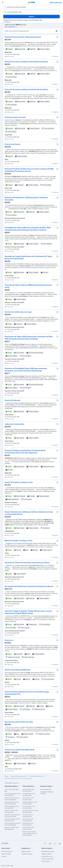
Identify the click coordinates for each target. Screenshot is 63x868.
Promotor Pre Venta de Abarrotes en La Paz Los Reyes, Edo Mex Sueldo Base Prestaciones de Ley (29, 170)
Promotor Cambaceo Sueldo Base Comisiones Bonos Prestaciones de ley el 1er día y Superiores (25, 452)
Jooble (12, 866)
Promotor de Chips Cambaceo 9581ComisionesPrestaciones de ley (28, 286)
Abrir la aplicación (56, 3)
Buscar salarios (46, 861)
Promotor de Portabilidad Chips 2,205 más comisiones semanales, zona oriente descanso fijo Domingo (26, 370)
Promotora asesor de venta (15, 117)
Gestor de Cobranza (12, 400)
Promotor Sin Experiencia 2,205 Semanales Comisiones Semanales (26, 199)
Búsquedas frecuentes (13, 783)
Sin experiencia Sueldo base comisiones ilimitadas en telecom (29, 586)
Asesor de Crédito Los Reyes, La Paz (19, 482)
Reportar (55, 56)
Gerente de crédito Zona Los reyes (18, 312)
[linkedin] (60, 844)
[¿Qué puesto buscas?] (32, 7)
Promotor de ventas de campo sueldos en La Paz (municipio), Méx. (30, 833)
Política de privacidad (48, 859)
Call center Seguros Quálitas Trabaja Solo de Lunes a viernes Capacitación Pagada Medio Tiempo (28, 612)
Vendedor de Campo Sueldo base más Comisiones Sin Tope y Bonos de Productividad (28, 257)
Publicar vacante (26, 851)
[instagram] (50, 844)
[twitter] (55, 844)
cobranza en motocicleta (14, 424)
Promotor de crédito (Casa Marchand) (19, 750)
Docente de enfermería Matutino (18, 670)
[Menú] (2, 2)
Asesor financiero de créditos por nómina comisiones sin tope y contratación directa (29, 513)
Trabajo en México (47, 854)
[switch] (57, 31)
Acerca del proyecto (7, 851)
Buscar (32, 17)
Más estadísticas (11, 27)
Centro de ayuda (6, 854)
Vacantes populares (46, 789)
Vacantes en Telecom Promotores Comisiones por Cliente (27, 563)
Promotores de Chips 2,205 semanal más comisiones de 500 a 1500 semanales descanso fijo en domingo (29, 338)
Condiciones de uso (47, 856)
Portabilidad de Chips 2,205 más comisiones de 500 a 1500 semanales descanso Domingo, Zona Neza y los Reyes (28, 229)
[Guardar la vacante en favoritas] (58, 37)
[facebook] (45, 844)
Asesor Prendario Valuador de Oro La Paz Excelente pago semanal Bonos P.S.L (27, 693)
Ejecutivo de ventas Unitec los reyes (19, 722)
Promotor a (9, 640)
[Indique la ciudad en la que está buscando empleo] (32, 12)
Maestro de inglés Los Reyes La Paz (19, 541)
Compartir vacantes (27, 854)
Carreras (4, 856)
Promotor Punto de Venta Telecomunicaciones (23, 37)
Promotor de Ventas (13, 144)
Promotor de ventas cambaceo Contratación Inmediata (26, 62)
